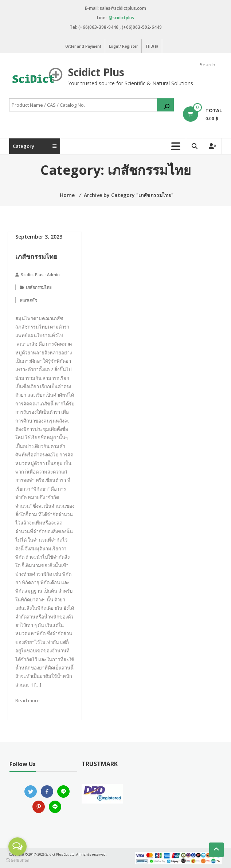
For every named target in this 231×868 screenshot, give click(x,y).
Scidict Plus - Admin (40, 274)
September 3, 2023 (39, 237)
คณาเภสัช (28, 300)
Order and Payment (83, 46)
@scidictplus (121, 18)
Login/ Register (123, 46)
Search (207, 64)
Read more (28, 700)
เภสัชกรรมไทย (36, 256)
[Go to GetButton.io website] (17, 861)
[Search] (165, 105)
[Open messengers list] (17, 847)
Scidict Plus (96, 72)
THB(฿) (152, 46)
